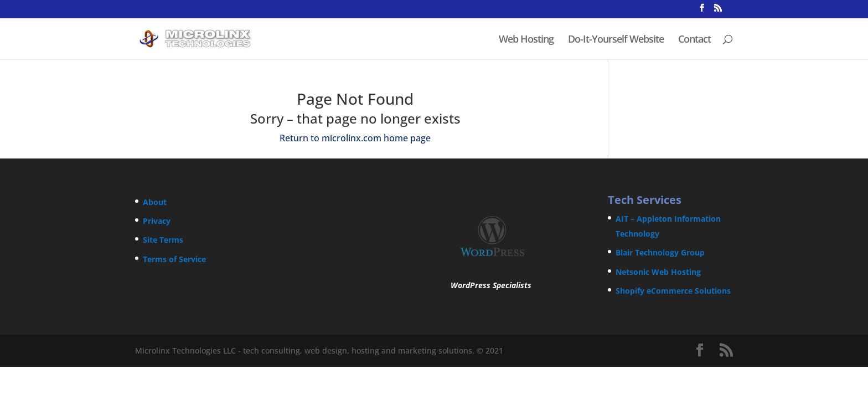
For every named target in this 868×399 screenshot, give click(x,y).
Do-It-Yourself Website (616, 40)
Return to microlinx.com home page (355, 138)
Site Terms (163, 240)
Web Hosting (526, 40)
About (155, 202)
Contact (694, 40)
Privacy (157, 221)
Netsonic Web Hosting (658, 272)
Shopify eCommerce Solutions (673, 291)
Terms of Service (174, 259)
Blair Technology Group (660, 252)
